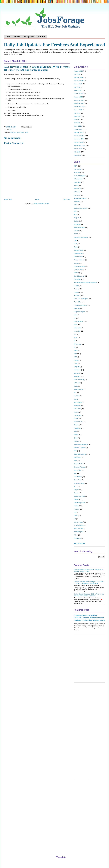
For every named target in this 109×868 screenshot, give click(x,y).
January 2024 (78, 77)
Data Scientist (78, 257)
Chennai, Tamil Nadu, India (19, 132)
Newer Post (8, 200)
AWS (75, 205)
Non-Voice (77, 409)
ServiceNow (78, 477)
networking (77, 406)
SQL (75, 486)
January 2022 (78, 97)
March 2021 (78, 126)
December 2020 (79, 136)
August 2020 (78, 149)
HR (75, 318)
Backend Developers (81, 208)
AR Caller (77, 192)
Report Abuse (79, 543)
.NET (76, 166)
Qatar (76, 438)
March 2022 (78, 90)
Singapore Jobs (79, 483)
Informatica (77, 328)
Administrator (78, 179)
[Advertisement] (21, 660)
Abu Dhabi (77, 169)
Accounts (77, 172)
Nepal (76, 399)
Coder (76, 247)
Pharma (76, 425)
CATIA (76, 234)
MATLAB (77, 383)
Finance (76, 289)
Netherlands (78, 402)
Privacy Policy (29, 37)
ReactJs (76, 441)
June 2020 (77, 155)
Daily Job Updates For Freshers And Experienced (54, 45)
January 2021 (78, 132)
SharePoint (77, 480)
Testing (76, 506)
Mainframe (77, 370)
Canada (76, 231)
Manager (77, 376)
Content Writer (79, 250)
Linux (76, 363)
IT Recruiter (78, 344)
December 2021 (79, 100)
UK (75, 519)
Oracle (76, 418)
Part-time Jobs (79, 422)
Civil (75, 244)
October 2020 (78, 142)
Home (8, 37)
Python (76, 435)
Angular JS (77, 189)
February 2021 (79, 129)
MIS (75, 393)
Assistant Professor (80, 198)
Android (76, 185)
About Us (17, 37)
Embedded (77, 279)
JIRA (75, 357)
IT (74, 341)
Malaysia (77, 373)
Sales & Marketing (80, 454)
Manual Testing (79, 380)
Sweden (76, 493)
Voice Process (78, 528)
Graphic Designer (80, 312)
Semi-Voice (78, 470)
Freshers (77, 296)
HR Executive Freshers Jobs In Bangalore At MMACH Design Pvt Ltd (88, 570)
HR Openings (78, 321)
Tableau (76, 499)
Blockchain (77, 224)
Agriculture (77, 182)
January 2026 (78, 71)
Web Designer (78, 532)
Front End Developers (81, 299)
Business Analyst (79, 227)
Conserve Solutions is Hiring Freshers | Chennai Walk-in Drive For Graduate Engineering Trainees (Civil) (89, 618)
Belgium (76, 218)
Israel (76, 337)
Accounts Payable (80, 176)
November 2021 (79, 103)
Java (11, 130)
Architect (77, 195)
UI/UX (76, 516)
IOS (75, 334)
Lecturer (77, 360)
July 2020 (77, 152)
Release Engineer (80, 448)
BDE (75, 211)
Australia (77, 202)
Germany (77, 308)
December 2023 (79, 81)
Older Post (66, 200)
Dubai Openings (79, 276)
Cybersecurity (78, 253)
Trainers (76, 509)
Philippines (77, 428)
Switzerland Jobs (79, 496)
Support (76, 490)
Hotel (76, 315)
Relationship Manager (81, 444)
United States (78, 522)
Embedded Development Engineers (85, 282)
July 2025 (77, 74)
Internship (77, 331)
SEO (75, 473)
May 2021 (77, 120)
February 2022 (79, 94)
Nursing (76, 412)
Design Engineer (79, 260)
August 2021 (78, 110)
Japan (76, 351)
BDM (75, 215)
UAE (75, 512)
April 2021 (77, 123)
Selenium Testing (79, 467)
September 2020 (79, 146)
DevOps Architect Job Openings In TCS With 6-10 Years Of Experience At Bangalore (89, 583)
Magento (77, 367)
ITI (75, 347)
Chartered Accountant (81, 237)
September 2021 (79, 107)
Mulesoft (77, 396)
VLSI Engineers (79, 525)
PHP (75, 431)
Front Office (78, 302)
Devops (76, 263)
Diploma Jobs (78, 270)
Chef (75, 240)
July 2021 (77, 113)
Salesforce (77, 457)
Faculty (76, 286)
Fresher (76, 292)
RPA (75, 451)
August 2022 (78, 84)
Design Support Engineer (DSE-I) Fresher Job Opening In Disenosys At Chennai (89, 595)
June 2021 (77, 116)
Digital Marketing (79, 266)
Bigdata (76, 221)
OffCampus (78, 415)
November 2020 (79, 139)
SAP (75, 461)
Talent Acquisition (79, 503)
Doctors (76, 273)
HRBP (76, 325)
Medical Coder (79, 389)
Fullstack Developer (80, 305)
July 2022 (77, 87)
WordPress (77, 538)
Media (76, 386)
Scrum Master (78, 464)
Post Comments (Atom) (41, 204)
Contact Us (41, 37)
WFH (76, 535)
